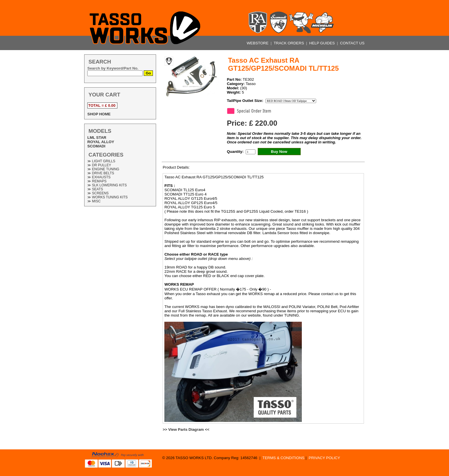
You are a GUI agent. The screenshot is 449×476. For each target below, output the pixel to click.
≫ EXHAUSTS (99, 177)
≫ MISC (94, 201)
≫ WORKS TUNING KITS (108, 197)
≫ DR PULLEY (99, 165)
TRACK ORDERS (290, 43)
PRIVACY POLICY (324, 458)
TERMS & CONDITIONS (284, 458)
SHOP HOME (99, 114)
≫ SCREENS (98, 193)
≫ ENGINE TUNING (103, 169)
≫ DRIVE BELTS (101, 173)
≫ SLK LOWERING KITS (107, 185)
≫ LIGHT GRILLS (101, 161)
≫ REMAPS (97, 181)
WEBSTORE (258, 43)
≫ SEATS (95, 189)
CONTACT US (352, 43)
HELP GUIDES (323, 43)
